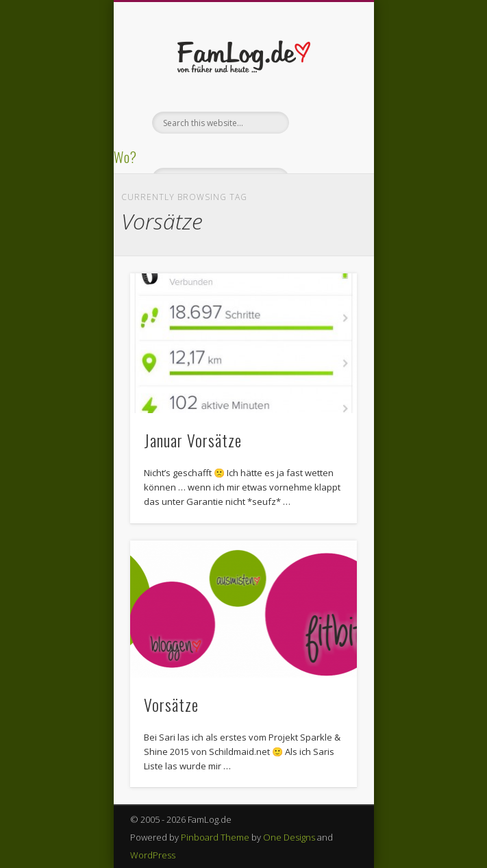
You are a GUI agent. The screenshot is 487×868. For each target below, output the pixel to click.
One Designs (289, 837)
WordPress (153, 855)
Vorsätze (171, 704)
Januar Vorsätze (193, 440)
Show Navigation (323, 123)
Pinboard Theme (215, 837)
